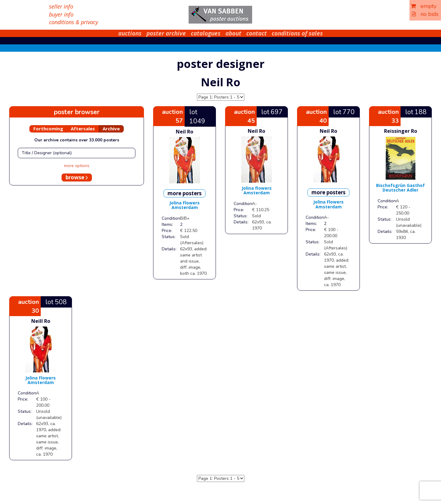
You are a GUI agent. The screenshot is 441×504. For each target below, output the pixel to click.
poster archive (166, 33)
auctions (130, 33)
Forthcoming (48, 129)
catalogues (206, 33)
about (233, 33)
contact (256, 33)
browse (77, 177)
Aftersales (83, 129)
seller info (61, 6)
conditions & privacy (73, 22)
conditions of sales (297, 33)
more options (77, 166)
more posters (185, 193)
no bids (425, 14)
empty (424, 6)
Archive (111, 129)
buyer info (61, 14)
